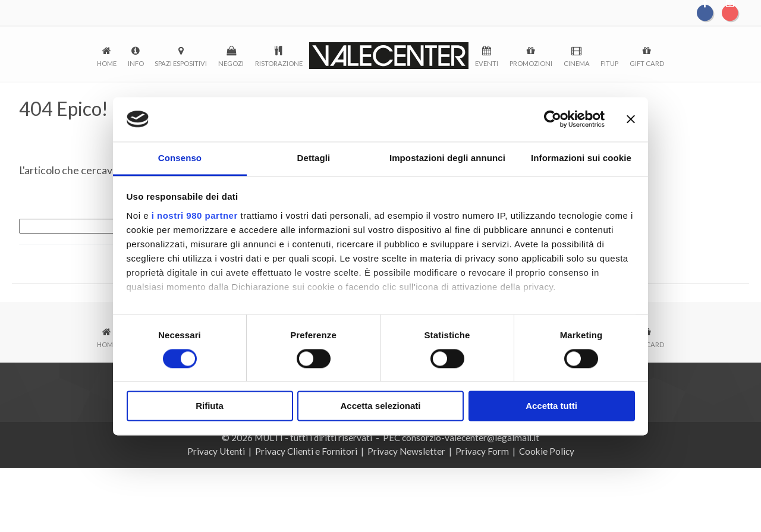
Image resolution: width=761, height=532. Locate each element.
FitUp (609, 63)
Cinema (577, 63)
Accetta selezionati (380, 407)
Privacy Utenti (216, 451)
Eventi (487, 63)
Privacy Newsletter (406, 451)
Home (107, 63)
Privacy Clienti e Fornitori (306, 451)
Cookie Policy (547, 451)
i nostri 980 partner (195, 216)
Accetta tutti (551, 407)
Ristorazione (279, 63)
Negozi (231, 63)
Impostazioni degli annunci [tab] (447, 158)
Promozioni (531, 63)
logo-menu (389, 56)
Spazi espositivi (181, 63)
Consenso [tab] (180, 158)
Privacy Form (482, 451)
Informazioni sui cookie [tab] (581, 158)
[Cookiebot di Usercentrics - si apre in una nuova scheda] (553, 119)
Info (136, 63)
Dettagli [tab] (314, 158)
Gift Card (647, 63)
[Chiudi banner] (631, 119)
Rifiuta (210, 407)
